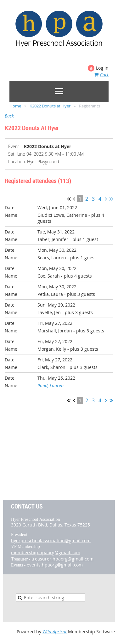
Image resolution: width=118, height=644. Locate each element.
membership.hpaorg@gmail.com (46, 552)
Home (15, 106)
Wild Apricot (55, 632)
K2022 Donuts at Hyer (50, 106)
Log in (102, 68)
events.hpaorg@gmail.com (55, 565)
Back (9, 116)
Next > (106, 199)
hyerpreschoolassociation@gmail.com (51, 540)
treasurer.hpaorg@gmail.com (62, 559)
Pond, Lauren (51, 385)
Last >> (111, 199)
